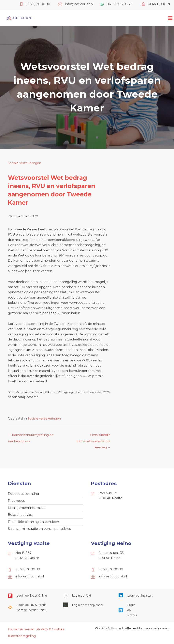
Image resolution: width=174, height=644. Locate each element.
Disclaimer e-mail (21, 633)
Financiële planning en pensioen (33, 525)
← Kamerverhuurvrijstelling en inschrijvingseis (33, 436)
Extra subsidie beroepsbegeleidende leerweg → (93, 436)
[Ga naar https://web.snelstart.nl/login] (142, 599)
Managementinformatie (27, 510)
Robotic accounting (23, 495)
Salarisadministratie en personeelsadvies (39, 532)
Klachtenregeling (22, 640)
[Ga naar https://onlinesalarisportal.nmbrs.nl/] (128, 614)
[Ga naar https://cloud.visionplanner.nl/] (87, 609)
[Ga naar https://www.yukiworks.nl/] (87, 599)
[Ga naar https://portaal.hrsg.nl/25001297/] (32, 611)
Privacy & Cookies (50, 633)
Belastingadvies (20, 518)
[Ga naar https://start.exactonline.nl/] (32, 599)
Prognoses (16, 503)
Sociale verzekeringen (25, 163)
